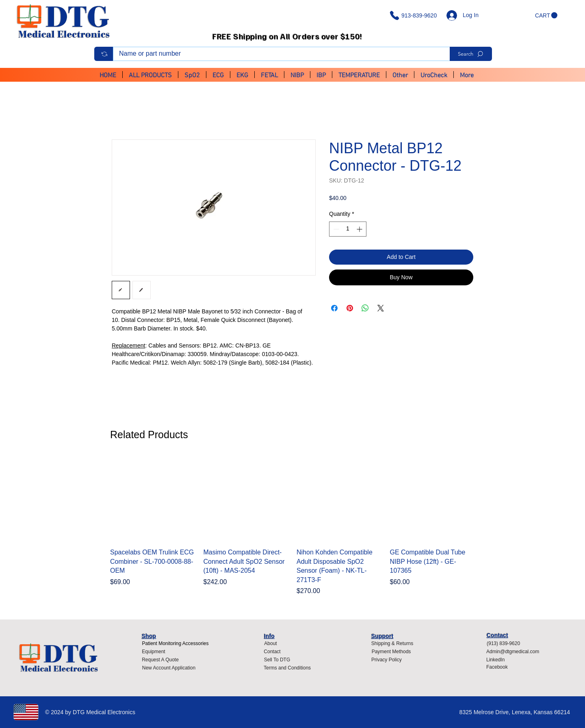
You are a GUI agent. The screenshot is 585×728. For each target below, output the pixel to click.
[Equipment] (154, 652)
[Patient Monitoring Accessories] (175, 643)
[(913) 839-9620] (506, 643)
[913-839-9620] (415, 15)
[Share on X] (381, 308)
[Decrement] (335, 229)
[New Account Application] (169, 668)
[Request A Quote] (160, 660)
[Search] (471, 54)
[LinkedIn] (499, 660)
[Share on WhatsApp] (365, 308)
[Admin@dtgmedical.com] (515, 652)
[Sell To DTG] (277, 660)
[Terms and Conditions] (289, 668)
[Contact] (272, 652)
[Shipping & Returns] (392, 643)
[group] (292, 526)
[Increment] (360, 229)
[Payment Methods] (391, 652)
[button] (546, 15)
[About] (271, 643)
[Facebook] (499, 667)
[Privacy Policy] (389, 660)
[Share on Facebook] (334, 308)
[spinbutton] (348, 229)
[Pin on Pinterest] (350, 308)
